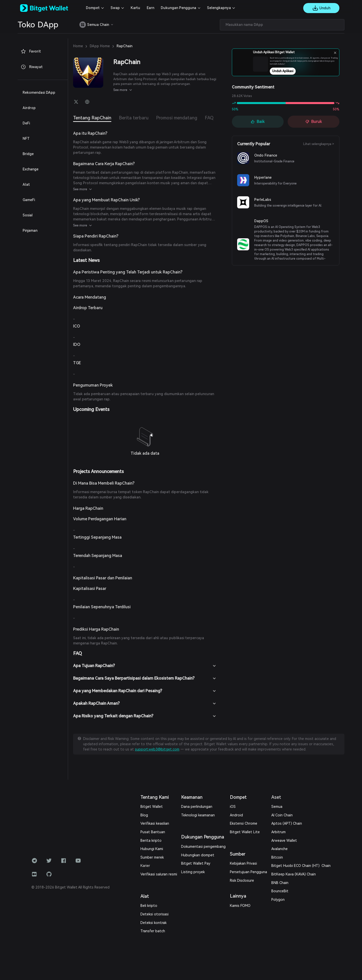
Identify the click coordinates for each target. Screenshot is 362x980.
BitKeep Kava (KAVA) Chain (294, 874)
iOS (233, 807)
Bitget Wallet (152, 807)
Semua (277, 807)
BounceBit (280, 891)
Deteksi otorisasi (154, 914)
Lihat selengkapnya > (319, 144)
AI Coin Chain (282, 815)
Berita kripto (151, 841)
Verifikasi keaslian (155, 823)
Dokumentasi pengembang (203, 847)
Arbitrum (278, 832)
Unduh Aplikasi (296, 71)
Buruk (314, 122)
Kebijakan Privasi (243, 863)
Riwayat (32, 67)
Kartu (135, 8)
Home (78, 46)
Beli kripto (149, 906)
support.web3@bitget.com (157, 749)
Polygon (278, 900)
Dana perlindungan (197, 807)
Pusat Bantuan (153, 832)
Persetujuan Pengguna (248, 872)
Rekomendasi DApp (39, 92)
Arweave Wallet (284, 841)
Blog (144, 815)
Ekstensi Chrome (244, 823)
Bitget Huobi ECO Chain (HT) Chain (301, 866)
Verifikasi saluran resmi (159, 874)
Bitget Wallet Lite (245, 832)
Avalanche (279, 849)
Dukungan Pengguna (178, 8)
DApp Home (100, 46)
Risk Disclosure (242, 880)
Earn (150, 8)
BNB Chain (280, 883)
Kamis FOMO (240, 906)
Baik (258, 122)
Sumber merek (152, 857)
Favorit (31, 51)
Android (236, 815)
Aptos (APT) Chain (287, 823)
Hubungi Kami (152, 849)
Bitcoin (277, 857)
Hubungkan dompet (198, 855)
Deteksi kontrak (153, 923)
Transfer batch (153, 931)
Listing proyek (193, 872)
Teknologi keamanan (198, 815)
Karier (145, 866)
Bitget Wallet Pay (196, 863)
